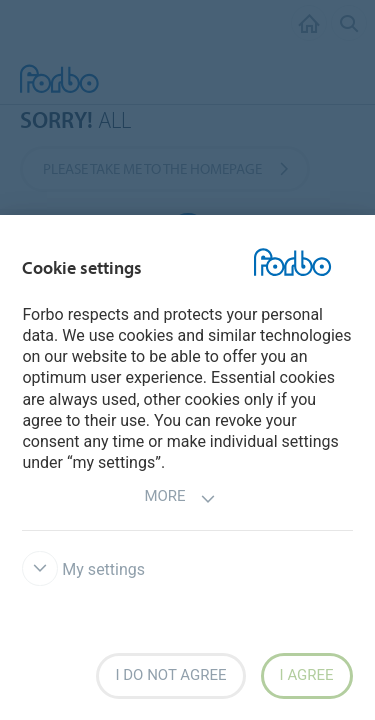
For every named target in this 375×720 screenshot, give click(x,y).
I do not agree (170, 675)
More (179, 498)
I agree (307, 675)
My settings (83, 569)
